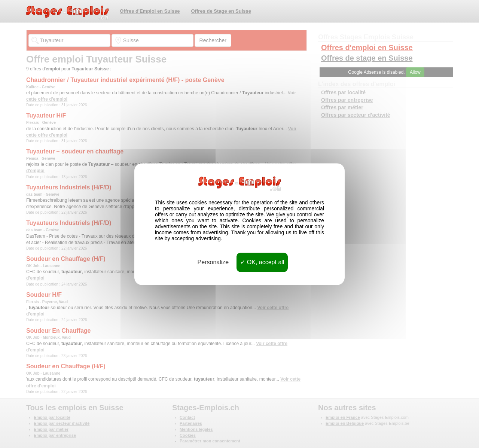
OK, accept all (262, 262)
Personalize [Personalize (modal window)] (213, 262)
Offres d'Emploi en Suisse (150, 11)
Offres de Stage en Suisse (221, 11)
